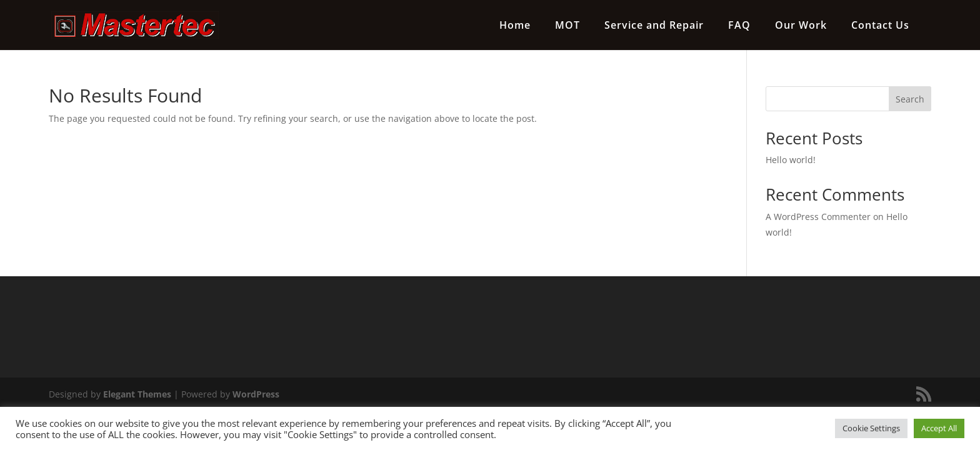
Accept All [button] (939, 428)
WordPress (256, 394)
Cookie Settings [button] (871, 428)
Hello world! (791, 160)
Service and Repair (654, 26)
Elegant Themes (137, 394)
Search (910, 99)
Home (515, 26)
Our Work (801, 26)
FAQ (739, 26)
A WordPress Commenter (818, 217)
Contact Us (880, 26)
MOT (567, 26)
